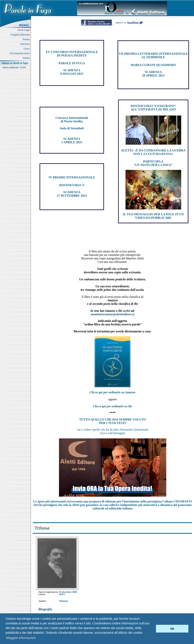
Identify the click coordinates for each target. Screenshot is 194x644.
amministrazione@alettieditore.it (113, 314)
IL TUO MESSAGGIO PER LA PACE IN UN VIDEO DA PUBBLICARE (153, 216)
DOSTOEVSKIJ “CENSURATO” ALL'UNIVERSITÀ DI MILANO (153, 108)
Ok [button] (172, 629)
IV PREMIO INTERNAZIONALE (72, 177)
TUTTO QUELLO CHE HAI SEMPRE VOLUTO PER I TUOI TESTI (113, 421)
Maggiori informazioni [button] (21, 638)
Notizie (27, 58)
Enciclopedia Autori (20, 53)
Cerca (27, 49)
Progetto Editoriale (21, 35)
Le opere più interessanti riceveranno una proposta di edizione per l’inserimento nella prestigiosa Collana (113, 501)
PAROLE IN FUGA (72, 63)
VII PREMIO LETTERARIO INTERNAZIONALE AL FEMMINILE (153, 55)
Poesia (27, 39)
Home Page (24, 30)
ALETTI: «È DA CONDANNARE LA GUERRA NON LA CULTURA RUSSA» (153, 152)
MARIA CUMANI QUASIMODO (153, 65)
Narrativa (26, 44)
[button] (152, 629)
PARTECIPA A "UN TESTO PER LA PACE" (153, 163)
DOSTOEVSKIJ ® (72, 185)
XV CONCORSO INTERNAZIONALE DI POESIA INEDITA (72, 54)
